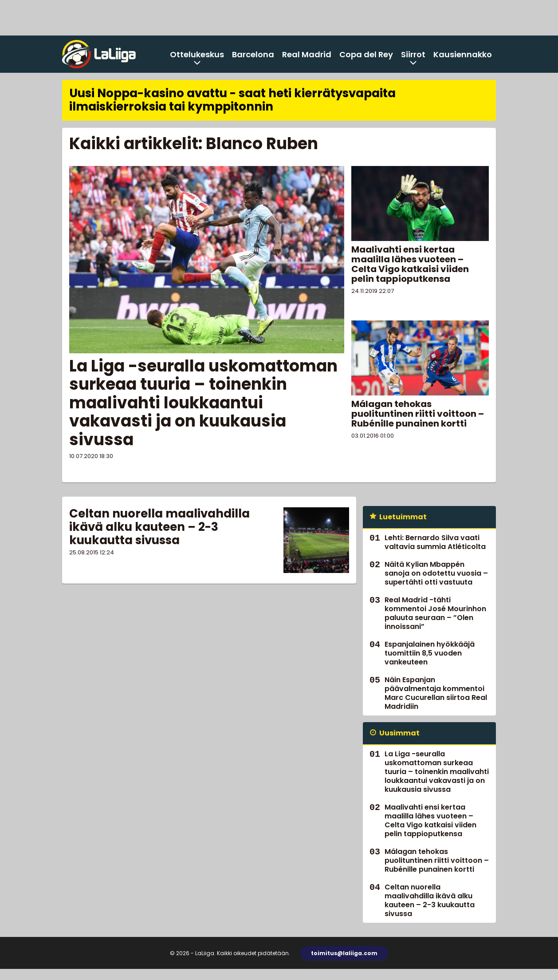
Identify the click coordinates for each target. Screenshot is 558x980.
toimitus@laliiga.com (344, 953)
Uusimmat (399, 733)
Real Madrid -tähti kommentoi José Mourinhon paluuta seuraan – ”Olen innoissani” (435, 613)
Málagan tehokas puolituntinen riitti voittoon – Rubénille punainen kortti (418, 414)
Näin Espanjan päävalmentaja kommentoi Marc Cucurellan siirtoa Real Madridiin (436, 693)
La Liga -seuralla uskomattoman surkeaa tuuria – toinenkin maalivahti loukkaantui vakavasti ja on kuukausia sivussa (203, 403)
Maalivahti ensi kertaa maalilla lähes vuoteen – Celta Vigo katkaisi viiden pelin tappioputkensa (410, 264)
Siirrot (413, 54)
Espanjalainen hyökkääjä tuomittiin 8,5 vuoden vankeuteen (430, 653)
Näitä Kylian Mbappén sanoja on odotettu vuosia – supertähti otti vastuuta (436, 573)
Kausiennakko (463, 54)
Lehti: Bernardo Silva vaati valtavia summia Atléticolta (435, 542)
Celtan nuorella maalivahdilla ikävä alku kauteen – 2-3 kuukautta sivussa (159, 527)
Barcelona (253, 54)
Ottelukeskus (197, 54)
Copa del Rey (366, 54)
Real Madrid (307, 54)
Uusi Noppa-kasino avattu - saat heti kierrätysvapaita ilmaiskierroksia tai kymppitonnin (232, 100)
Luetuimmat (403, 517)
